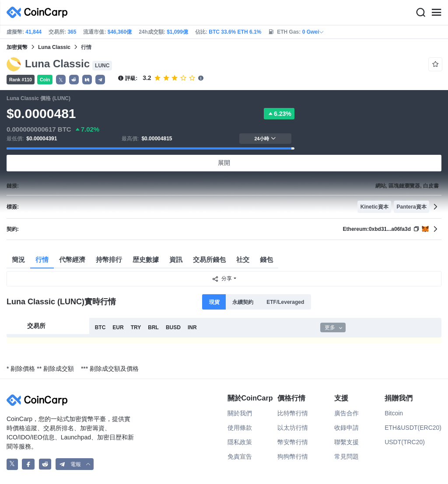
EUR (118, 327)
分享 (222, 279)
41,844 (33, 32)
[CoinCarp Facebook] (28, 464)
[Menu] (436, 13)
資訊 (176, 259)
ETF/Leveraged (285, 302)
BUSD (173, 327)
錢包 (266, 259)
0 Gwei (313, 32)
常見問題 (346, 456)
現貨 (214, 302)
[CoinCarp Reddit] (45, 464)
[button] (74, 80)
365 (72, 32)
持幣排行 (109, 259)
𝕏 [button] (61, 80)
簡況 (18, 259)
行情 (42, 259)
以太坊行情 (293, 428)
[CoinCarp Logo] (39, 12)
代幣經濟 (72, 259)
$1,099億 (177, 32)
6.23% (279, 114)
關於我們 (240, 413)
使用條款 (240, 428)
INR (192, 327)
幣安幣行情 (293, 442)
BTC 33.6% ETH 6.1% (235, 32)
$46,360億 (120, 32)
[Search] (420, 13)
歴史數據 (146, 259)
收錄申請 (346, 428)
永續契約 (243, 302)
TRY (136, 327)
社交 (243, 259)
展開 (224, 163)
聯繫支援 (346, 442)
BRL (153, 327)
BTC (100, 327)
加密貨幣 (17, 47)
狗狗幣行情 (293, 456)
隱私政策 (240, 442)
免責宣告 (240, 456)
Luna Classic (54, 47)
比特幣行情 (293, 413)
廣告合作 (346, 413)
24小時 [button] (265, 138)
